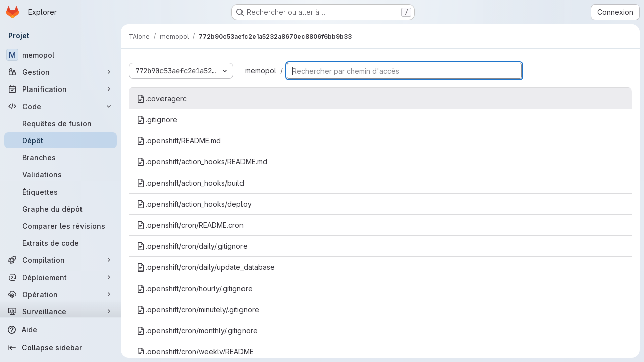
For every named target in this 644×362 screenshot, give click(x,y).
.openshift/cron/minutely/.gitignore (198, 309)
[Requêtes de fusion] (60, 123)
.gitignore (157, 119)
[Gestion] (60, 72)
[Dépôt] (60, 140)
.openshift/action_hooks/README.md (202, 162)
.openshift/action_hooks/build (190, 183)
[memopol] (60, 55)
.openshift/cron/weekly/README (195, 352)
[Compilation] (60, 260)
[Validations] (60, 174)
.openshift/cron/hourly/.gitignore (195, 288)
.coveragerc (162, 98)
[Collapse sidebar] (60, 348)
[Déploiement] (60, 277)
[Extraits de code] (60, 243)
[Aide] (60, 330)
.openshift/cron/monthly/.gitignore (197, 331)
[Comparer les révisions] (60, 226)
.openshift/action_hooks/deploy (194, 204)
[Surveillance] (60, 311)
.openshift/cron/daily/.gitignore (192, 246)
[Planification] (60, 89)
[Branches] (60, 157)
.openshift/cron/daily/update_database (206, 267)
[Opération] (60, 294)
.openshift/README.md (179, 141)
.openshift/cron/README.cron (190, 225)
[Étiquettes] (60, 192)
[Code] (60, 106)
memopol (261, 71)
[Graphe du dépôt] (60, 209)
